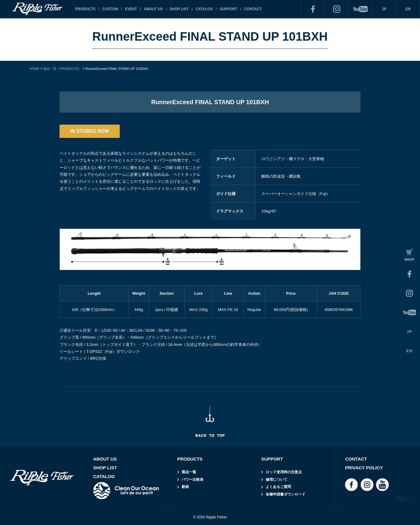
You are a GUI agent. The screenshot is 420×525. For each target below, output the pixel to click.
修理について (276, 480)
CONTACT (253, 9)
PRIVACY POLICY (364, 468)
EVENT (131, 9)
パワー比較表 (193, 480)
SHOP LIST (179, 9)
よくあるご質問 (278, 487)
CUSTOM (110, 9)
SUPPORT (228, 9)
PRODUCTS (85, 9)
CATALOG (204, 9)
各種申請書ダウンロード (286, 494)
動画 (185, 487)
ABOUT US (153, 9)
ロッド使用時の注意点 (284, 472)
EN (408, 9)
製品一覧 (189, 472)
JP (384, 9)
